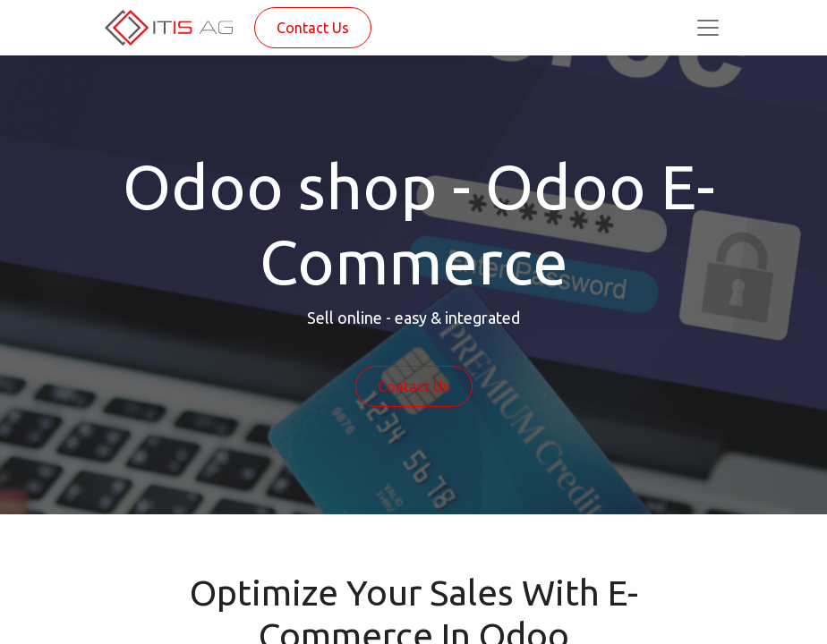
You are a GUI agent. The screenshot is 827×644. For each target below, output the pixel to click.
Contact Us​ (414, 386)
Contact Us (313, 28)
